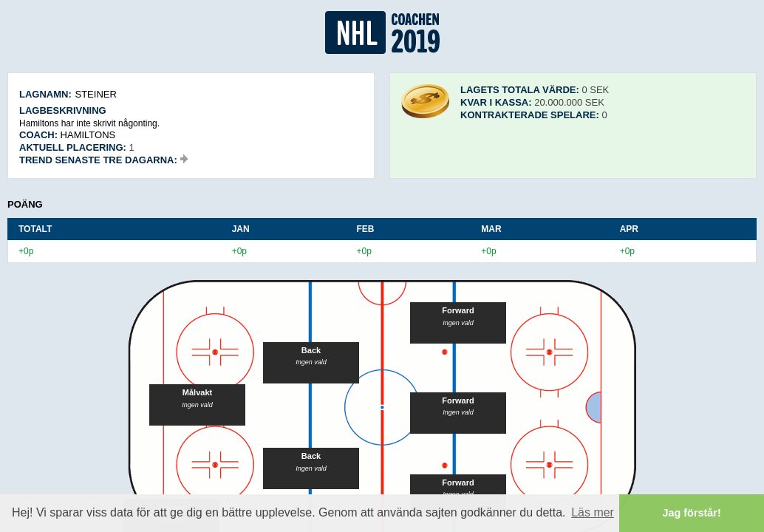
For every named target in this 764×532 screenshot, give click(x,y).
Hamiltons (88, 135)
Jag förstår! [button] (692, 513)
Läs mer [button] (593, 512)
